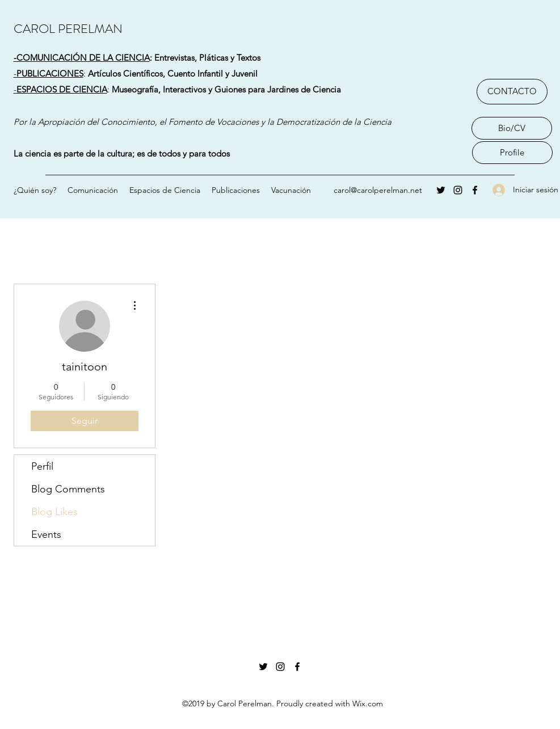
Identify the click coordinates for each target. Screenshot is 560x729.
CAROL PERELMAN (68, 29)
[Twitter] (441, 190)
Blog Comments (68, 489)
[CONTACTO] (512, 92)
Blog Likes (54, 512)
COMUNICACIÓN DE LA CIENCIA (83, 58)
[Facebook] (475, 190)
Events (46, 534)
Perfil (42, 466)
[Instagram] (458, 190)
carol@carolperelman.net (378, 190)
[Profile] (512, 153)
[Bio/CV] (512, 128)
